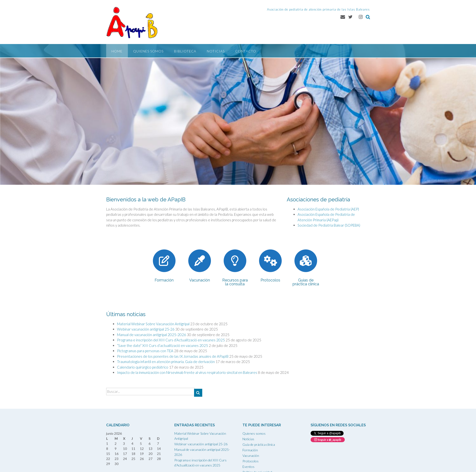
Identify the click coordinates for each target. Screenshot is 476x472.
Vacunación (251, 456)
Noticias (216, 51)
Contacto (246, 51)
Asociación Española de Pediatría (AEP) (328, 209)
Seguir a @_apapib (328, 440)
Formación (250, 450)
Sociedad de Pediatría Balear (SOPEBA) (329, 225)
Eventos (248, 467)
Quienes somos (148, 51)
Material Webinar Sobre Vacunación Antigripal (153, 324)
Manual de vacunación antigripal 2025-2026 (152, 335)
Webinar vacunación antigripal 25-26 (146, 329)
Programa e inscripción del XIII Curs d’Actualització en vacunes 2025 (171, 340)
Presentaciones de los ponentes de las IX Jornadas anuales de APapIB (173, 356)
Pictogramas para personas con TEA (145, 351)
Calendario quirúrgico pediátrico (143, 367)
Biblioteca (185, 51)
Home (117, 51)
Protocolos (251, 461)
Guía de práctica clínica (259, 444)
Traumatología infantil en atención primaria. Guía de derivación (166, 362)
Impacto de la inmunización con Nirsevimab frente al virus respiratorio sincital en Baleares (187, 372)
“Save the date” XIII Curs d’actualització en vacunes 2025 (163, 345)
